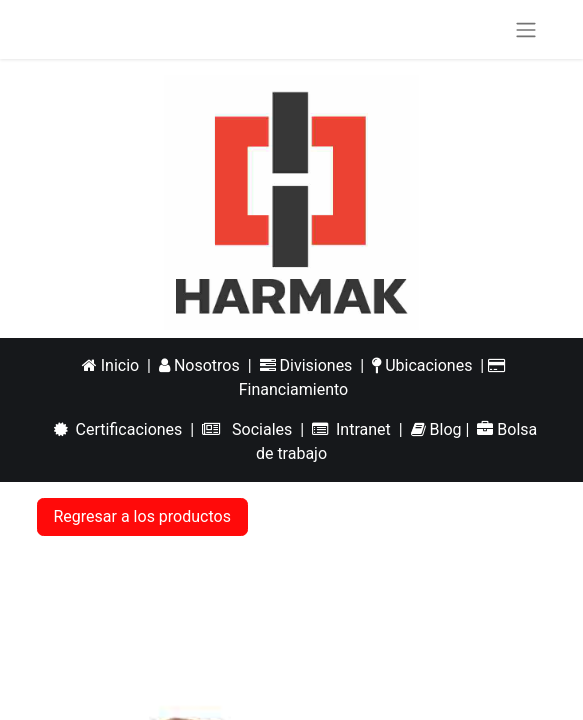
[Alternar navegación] (526, 29)
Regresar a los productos (142, 516)
